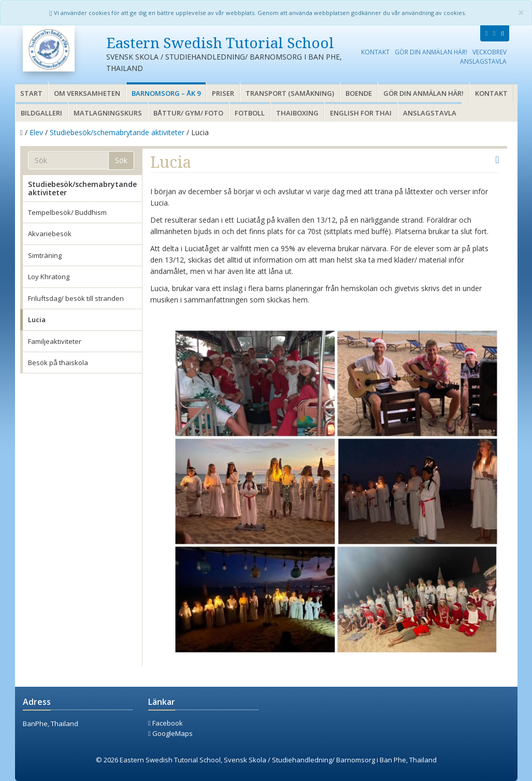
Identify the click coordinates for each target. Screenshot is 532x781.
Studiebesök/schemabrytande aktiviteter (117, 132)
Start (31, 93)
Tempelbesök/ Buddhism (67, 212)
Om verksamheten (87, 93)
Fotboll (250, 113)
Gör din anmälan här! (431, 52)
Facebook (166, 723)
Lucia (37, 320)
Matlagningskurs (108, 113)
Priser (223, 93)
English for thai (361, 113)
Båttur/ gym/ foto (188, 113)
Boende (359, 93)
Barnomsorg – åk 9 (166, 93)
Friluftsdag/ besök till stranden (76, 298)
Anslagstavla (483, 61)
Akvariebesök (50, 234)
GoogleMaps (170, 733)
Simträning (45, 255)
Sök (121, 160)
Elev (36, 132)
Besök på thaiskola (58, 363)
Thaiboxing (297, 113)
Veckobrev (490, 52)
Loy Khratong (49, 277)
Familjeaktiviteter (55, 341)
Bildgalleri (41, 113)
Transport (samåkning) (290, 93)
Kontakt (375, 52)
